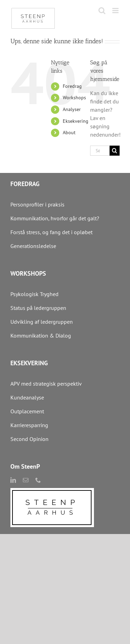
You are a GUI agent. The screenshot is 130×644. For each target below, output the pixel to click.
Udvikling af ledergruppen (42, 322)
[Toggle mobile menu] (116, 11)
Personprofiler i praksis (37, 204)
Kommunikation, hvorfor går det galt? (55, 218)
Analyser (72, 109)
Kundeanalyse (27, 397)
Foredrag (72, 86)
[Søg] (115, 151)
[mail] (26, 480)
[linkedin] (13, 480)
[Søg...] (100, 151)
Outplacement (27, 411)
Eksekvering (76, 121)
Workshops (74, 98)
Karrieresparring (30, 425)
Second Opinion (29, 439)
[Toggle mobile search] (102, 11)
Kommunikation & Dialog (41, 335)
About (69, 132)
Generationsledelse (33, 246)
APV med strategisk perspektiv (46, 384)
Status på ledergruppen (38, 308)
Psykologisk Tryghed (34, 294)
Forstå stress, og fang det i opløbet (51, 232)
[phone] (38, 480)
